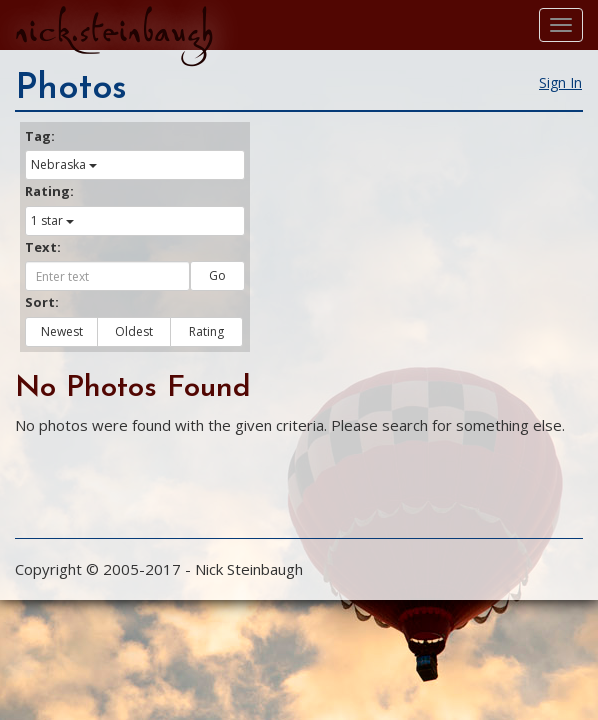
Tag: (40, 136)
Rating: (49, 191)
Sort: (42, 302)
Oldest (134, 331)
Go (217, 275)
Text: (43, 247)
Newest (62, 331)
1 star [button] (52, 220)
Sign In (560, 82)
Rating (206, 331)
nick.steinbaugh (114, 31)
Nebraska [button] (64, 164)
